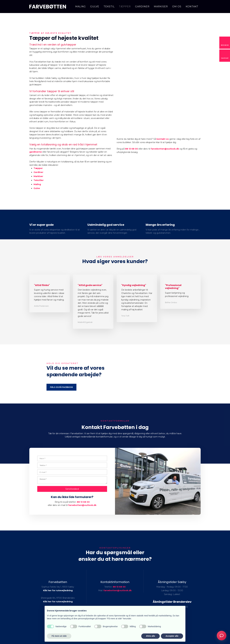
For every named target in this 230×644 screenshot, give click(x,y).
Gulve (95, 7)
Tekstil (109, 7)
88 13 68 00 (132, 149)
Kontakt (192, 7)
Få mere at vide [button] (59, 636)
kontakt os (163, 139)
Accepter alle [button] (172, 636)
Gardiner (142, 7)
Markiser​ (38, 176)
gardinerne (36, 152)
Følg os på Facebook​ (61, 387)
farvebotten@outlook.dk (165, 149)
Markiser (161, 7)
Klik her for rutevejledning (58, 590)
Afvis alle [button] (150, 636)
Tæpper (125, 7)
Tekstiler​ (39, 180)
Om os (177, 7)
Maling (81, 7)
